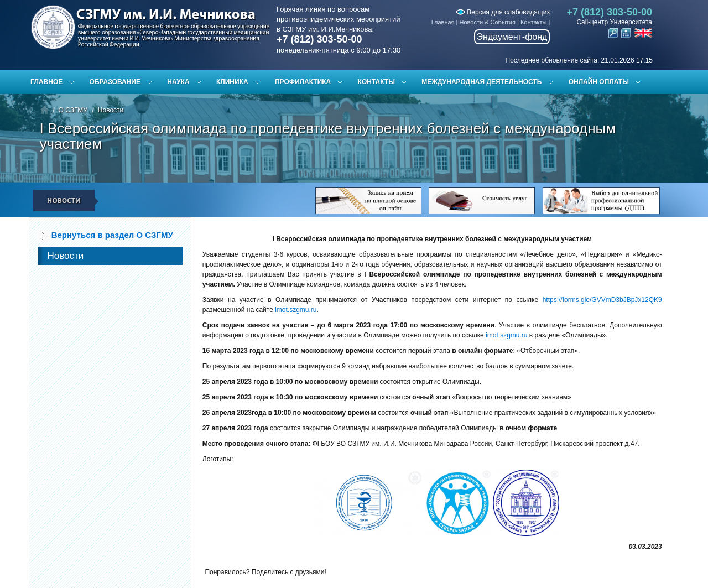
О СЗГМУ (73, 110)
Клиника (232, 82)
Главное (46, 82)
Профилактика (303, 82)
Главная (443, 22)
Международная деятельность (481, 82)
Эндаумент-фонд (512, 37)
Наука (178, 82)
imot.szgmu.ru (296, 310)
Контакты (534, 22)
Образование (115, 82)
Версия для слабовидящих (503, 12)
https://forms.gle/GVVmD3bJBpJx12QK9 (602, 300)
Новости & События (488, 22)
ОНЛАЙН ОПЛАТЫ (599, 82)
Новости (111, 110)
